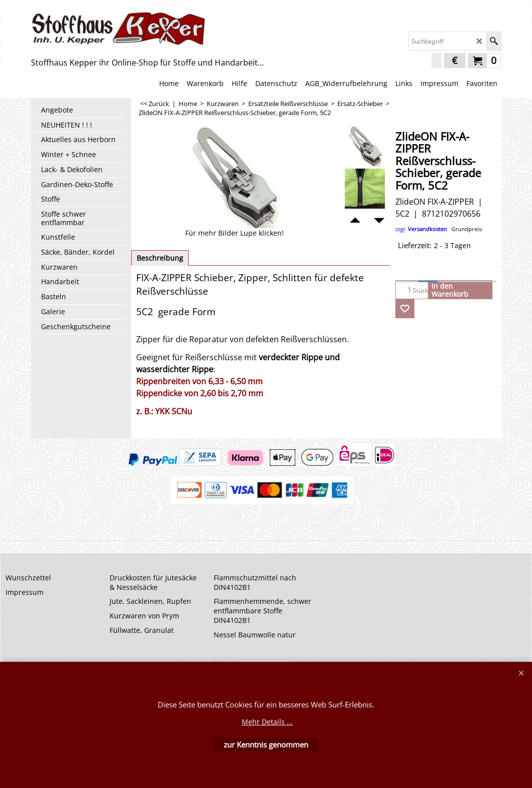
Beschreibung (160, 258)
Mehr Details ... (267, 722)
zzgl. (439, 229)
